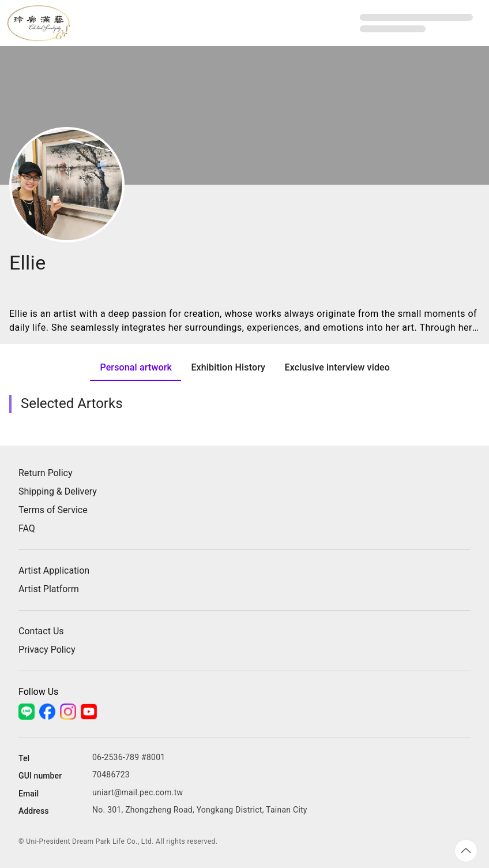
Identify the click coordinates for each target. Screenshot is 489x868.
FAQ (27, 528)
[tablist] (245, 367)
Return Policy (45, 473)
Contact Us (41, 631)
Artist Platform (49, 589)
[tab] (136, 367)
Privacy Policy (47, 650)
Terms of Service (53, 510)
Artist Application (54, 570)
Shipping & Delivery (58, 491)
